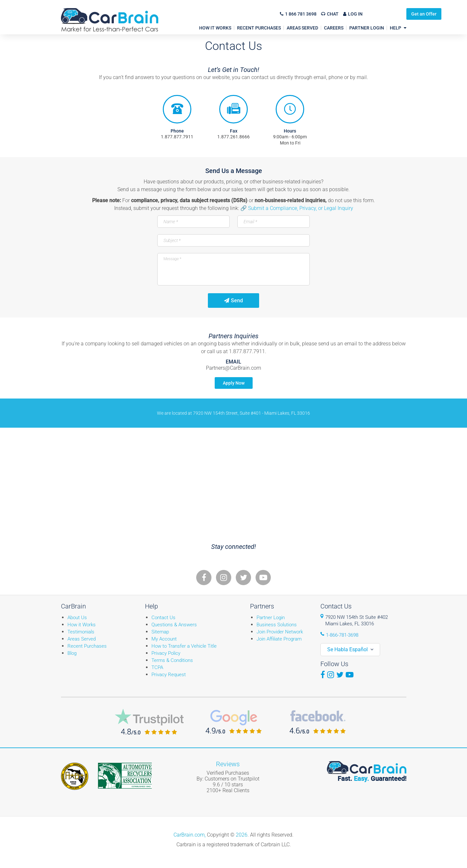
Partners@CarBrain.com (233, 368)
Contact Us (163, 618)
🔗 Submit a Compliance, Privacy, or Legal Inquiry (297, 208)
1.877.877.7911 (177, 137)
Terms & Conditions (172, 660)
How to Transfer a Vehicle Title (184, 646)
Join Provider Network (280, 632)
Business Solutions (277, 625)
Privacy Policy (166, 653)
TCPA (157, 667)
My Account (164, 639)
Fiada (75, 776)
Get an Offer (389, 14)
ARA (125, 776)
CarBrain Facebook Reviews (318, 722)
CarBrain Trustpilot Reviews (149, 722)
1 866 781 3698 (301, 14)
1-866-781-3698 (342, 635)
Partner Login (271, 618)
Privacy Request (169, 675)
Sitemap (160, 632)
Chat (333, 14)
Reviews (228, 764)
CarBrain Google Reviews (234, 722)
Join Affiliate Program (279, 639)
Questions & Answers (174, 625)
